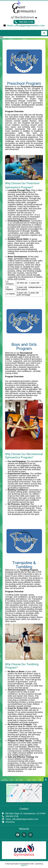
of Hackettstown (24, 17)
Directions (10, 822)
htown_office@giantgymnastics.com (26, 25)
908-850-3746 (24, 22)
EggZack (24, 865)
